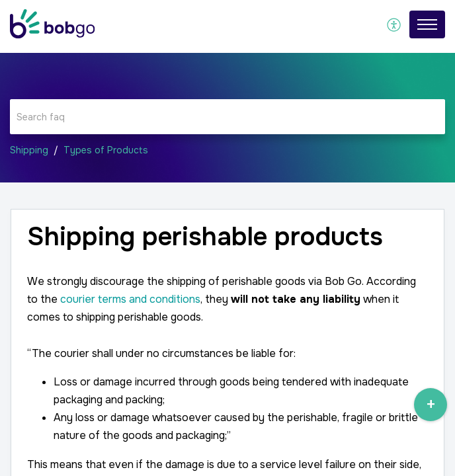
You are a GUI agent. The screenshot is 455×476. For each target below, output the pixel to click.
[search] (227, 117)
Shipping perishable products (205, 237)
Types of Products (106, 150)
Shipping (29, 150)
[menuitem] (394, 24)
